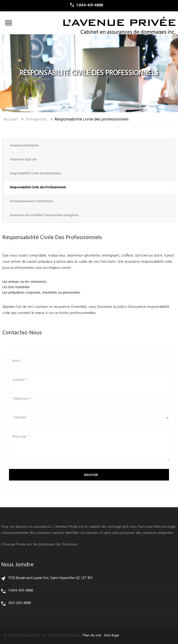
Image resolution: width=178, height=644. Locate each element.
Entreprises (36, 119)
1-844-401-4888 (21, 591)
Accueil (11, 119)
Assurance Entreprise (24, 146)
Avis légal (111, 635)
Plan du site (92, 635)
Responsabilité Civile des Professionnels (38, 187)
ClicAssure (69, 545)
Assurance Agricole (23, 160)
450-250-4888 (20, 603)
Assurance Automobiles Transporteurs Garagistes (44, 215)
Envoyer (91, 475)
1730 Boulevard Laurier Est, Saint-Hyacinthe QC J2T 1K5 (50, 578)
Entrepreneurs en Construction (31, 201)
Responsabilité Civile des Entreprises (35, 174)
